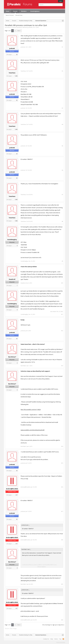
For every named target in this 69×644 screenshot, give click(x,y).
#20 (62, 620)
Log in (61, 1)
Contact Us (46, 639)
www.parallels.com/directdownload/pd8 (32, 430)
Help (52, 639)
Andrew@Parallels (12, 489)
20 (17, 54)
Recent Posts (19, 15)
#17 (62, 511)
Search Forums (10, 15)
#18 (62, 540)
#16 (62, 487)
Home (8, 11)
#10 (62, 283)
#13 (62, 366)
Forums (15, 11)
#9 (62, 261)
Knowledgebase (35, 11)
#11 (62, 314)
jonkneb (30, 27)
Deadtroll (12, 279)
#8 (62, 221)
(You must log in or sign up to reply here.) (53, 625)
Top (60, 639)
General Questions (17, 27)
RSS (63, 639)
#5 (62, 146)
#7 (62, 195)
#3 (62, 108)
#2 (62, 71)
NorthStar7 (12, 357)
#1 (62, 47)
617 (17, 495)
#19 (62, 584)
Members (24, 11)
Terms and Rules (61, 642)
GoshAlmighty (12, 240)
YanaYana (12, 73)
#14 (62, 446)
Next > (19, 31)
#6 (62, 170)
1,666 (16, 76)
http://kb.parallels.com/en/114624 (31, 409)
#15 (62, 463)
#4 (62, 124)
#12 (62, 331)
